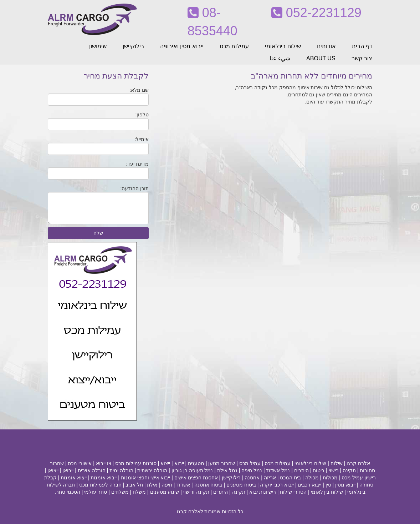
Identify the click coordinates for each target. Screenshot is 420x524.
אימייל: (142, 139)
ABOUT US (321, 58)
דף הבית (362, 46)
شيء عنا (280, 58)
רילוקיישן (133, 46)
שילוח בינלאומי (283, 46)
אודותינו (326, 46)
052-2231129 (316, 13)
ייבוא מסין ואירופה (182, 46)
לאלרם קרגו (190, 512)
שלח (98, 233)
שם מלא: (139, 90)
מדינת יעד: (138, 164)
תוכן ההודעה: (135, 188)
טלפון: (142, 115)
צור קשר (362, 58)
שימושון (98, 46)
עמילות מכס (234, 46)
